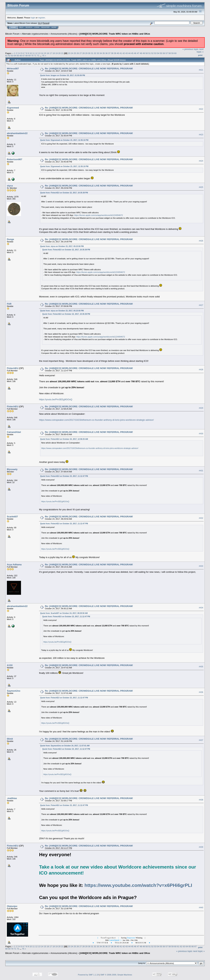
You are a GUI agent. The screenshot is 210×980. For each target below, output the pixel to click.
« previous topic (190, 49)
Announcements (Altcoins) (64, 34)
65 (18, 55)
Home (13, 27)
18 (54, 53)
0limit (10, 739)
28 (84, 53)
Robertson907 (15, 159)
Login (37, 27)
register (41, 18)
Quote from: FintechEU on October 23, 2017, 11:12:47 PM (64, 476)
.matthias (12, 798)
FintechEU (13, 368)
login (33, 18)
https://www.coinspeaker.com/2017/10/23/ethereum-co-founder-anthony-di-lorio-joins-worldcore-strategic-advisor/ (96, 420)
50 (147, 53)
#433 (201, 566)
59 (172, 53)
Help (21, 27)
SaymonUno (14, 691)
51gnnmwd (13, 108)
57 (167, 53)
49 (144, 53)
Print (200, 55)
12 (36, 53)
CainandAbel (14, 432)
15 (45, 53)
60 (175, 53)
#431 (201, 471)
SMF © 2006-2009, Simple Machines (116, 975)
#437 (201, 740)
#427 (201, 305)
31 (92, 53)
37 (109, 53)
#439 (201, 847)
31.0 (40, 23)
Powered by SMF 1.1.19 (88, 975)
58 (170, 53)
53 (155, 53)
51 (150, 53)
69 (29, 55)
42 (124, 53)
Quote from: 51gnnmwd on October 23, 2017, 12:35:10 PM (64, 140)
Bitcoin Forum (12, 34)
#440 (201, 908)
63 (12, 55)
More (54, 27)
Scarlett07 (12, 517)
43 (127, 53)
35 (103, 53)
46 (135, 53)
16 (48, 53)
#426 (201, 241)
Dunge (10, 239)
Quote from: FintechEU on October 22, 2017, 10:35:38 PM (64, 193)
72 (38, 55)
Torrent (46, 23)
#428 (201, 370)
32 (95, 53)
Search (29, 27)
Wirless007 (13, 69)
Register (45, 27)
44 (129, 53)
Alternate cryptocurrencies (35, 34)
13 (39, 53)
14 (42, 53)
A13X (10, 665)
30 (89, 53)
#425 (201, 187)
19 (57, 53)
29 (86, 53)
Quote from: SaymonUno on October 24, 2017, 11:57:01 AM (65, 746)
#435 (201, 667)
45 (132, 53)
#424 (201, 161)
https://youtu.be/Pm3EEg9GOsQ (56, 399)
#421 (201, 70)
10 (31, 53)
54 (158, 53)
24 (72, 53)
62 (9, 55)
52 (152, 53)
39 (115, 53)
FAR (9, 304)
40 (118, 53)
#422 (201, 109)
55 (161, 53)
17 (51, 53)
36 (106, 53)
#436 (201, 692)
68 (27, 55)
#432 (201, 518)
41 (121, 53)
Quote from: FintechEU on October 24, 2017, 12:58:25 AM (64, 439)
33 (98, 53)
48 (141, 53)
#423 (201, 135)
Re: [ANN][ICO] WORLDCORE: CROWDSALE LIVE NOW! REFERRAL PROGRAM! (89, 69)
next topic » (200, 50)
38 (112, 53)
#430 (201, 434)
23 (69, 53)
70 (32, 55)
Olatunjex (12, 906)
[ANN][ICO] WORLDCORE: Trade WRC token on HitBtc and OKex (115, 34)
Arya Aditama (14, 565)
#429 (201, 408)
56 (164, 53)
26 (78, 53)
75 (43, 55)
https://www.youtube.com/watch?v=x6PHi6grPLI (138, 885)
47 (138, 53)
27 (81, 53)
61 (6, 55)
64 (15, 55)
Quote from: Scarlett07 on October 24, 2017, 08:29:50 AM (64, 613)
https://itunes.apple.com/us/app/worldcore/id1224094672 (98, 215)
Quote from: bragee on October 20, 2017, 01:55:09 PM (62, 75)
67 (24, 55)
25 (75, 53)
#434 (201, 608)
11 (34, 53)
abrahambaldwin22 (17, 133)
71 (35, 55)
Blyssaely (12, 469)
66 (21, 55)
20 (59, 53)
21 (62, 53)
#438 (201, 800)
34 (101, 53)
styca (10, 186)
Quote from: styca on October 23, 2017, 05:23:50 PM (62, 246)
